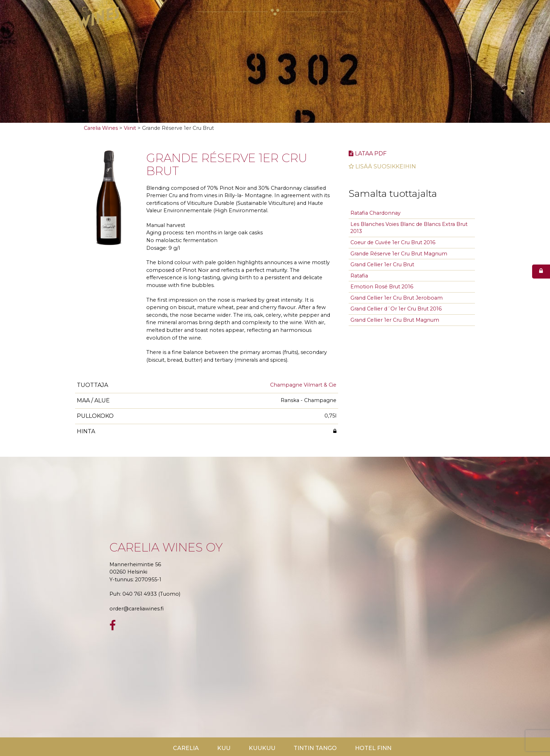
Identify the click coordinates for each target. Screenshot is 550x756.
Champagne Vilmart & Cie (303, 385)
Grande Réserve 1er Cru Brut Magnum (399, 254)
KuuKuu (262, 748)
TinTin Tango (315, 748)
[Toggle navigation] (461, 11)
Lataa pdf (368, 153)
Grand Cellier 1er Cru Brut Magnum (395, 320)
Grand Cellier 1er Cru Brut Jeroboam (397, 298)
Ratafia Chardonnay (375, 213)
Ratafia (359, 276)
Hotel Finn (373, 748)
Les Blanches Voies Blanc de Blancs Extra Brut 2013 (409, 228)
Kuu (224, 748)
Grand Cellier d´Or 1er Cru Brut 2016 (396, 309)
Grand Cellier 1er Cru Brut (382, 265)
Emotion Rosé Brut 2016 (382, 287)
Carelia (186, 748)
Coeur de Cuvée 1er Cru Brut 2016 (393, 242)
